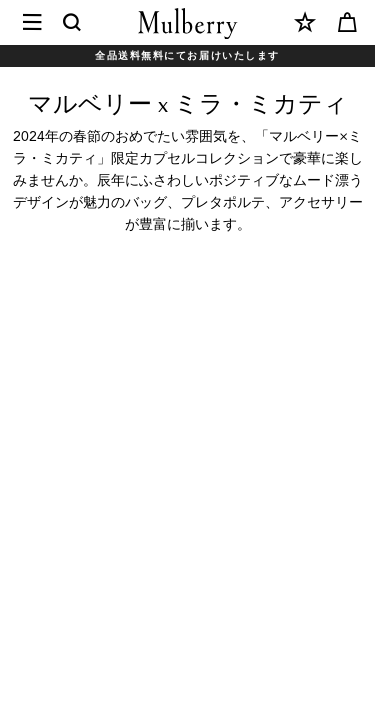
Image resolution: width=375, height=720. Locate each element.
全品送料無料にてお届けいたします (187, 55)
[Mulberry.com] (188, 23)
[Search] (73, 23)
